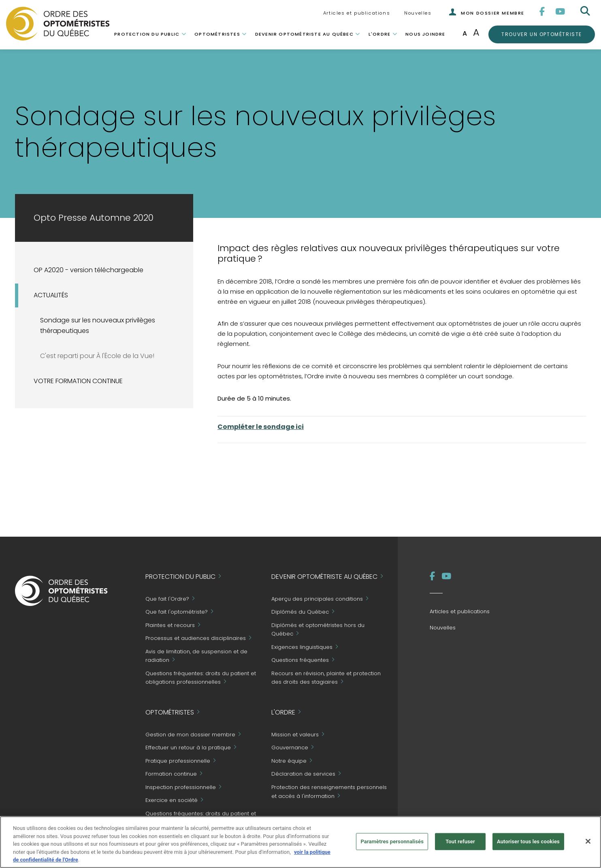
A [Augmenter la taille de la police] (476, 32)
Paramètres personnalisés (392, 841)
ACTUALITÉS (51, 295)
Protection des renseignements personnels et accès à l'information (329, 792)
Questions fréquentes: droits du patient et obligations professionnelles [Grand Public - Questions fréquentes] (201, 678)
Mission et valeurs (295, 735)
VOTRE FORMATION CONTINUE (78, 381)
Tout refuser (460, 841)
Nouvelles (418, 13)
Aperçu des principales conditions (317, 599)
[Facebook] (542, 12)
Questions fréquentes (300, 660)
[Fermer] (588, 841)
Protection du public (147, 34)
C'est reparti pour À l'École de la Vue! (97, 356)
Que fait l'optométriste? (177, 612)
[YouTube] (561, 12)
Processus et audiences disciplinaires (196, 639)
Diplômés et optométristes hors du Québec (318, 630)
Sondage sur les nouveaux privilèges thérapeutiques (98, 326)
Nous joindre (425, 34)
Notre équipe (289, 761)
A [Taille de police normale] (465, 33)
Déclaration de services (303, 774)
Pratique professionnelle (178, 761)
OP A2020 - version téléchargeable (88, 270)
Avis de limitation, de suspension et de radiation (196, 656)
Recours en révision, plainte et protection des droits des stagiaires (326, 678)
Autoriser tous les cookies (528, 841)
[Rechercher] (586, 11)
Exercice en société (172, 801)
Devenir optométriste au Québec (304, 34)
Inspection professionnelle (181, 787)
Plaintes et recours (170, 625)
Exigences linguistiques (302, 647)
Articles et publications (357, 13)
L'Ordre (379, 34)
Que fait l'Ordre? (167, 599)
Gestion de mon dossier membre (190, 735)
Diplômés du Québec (300, 612)
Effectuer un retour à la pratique (188, 748)
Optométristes (217, 34)
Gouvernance (290, 748)
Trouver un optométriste (541, 34)
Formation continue (171, 774)
